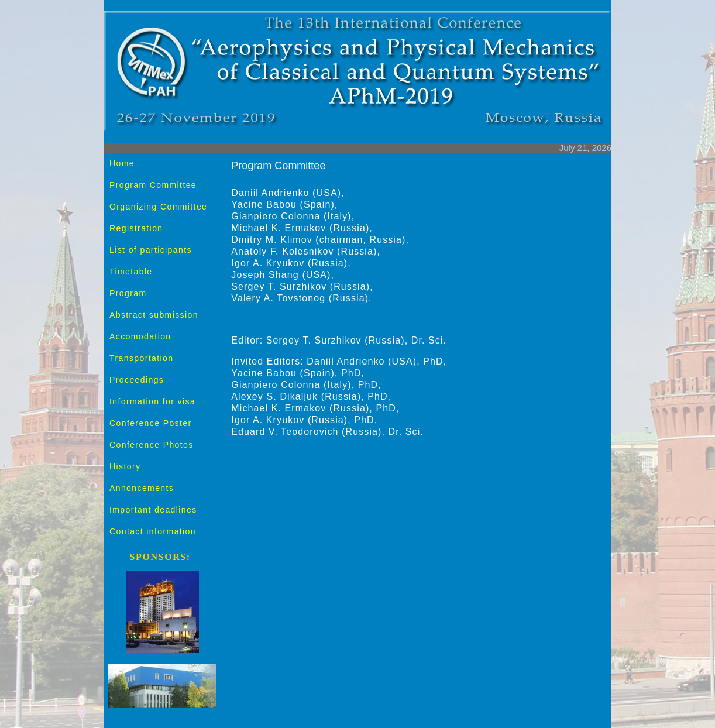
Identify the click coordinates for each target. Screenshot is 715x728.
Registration (136, 228)
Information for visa (152, 401)
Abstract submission (154, 315)
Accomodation (140, 336)
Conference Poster (151, 423)
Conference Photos (152, 445)
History (125, 466)
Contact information (153, 531)
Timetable (131, 272)
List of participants (151, 250)
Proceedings (137, 380)
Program (128, 293)
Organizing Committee (158, 207)
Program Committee (153, 185)
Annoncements (142, 488)
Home (122, 163)
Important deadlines (153, 510)
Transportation (141, 358)
